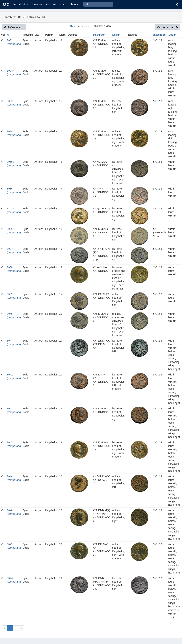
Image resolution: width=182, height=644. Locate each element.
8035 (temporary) (14, 231)
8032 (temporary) (14, 42)
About (74, 4)
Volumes (51, 4)
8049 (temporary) (14, 546)
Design (116, 35)
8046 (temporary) (14, 478)
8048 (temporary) (14, 512)
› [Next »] (22, 628)
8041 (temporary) (14, 342)
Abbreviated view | (81, 26)
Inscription (99, 35)
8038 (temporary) (14, 269)
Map (63, 4)
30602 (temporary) (14, 163)
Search (37, 4)
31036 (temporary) (14, 210)
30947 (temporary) (14, 72)
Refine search (14, 27)
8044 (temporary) (14, 580)
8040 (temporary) (14, 316)
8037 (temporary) (14, 251)
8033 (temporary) (14, 103)
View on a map (167, 27)
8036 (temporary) (14, 190)
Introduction (21, 4)
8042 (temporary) (14, 376)
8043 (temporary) (14, 410)
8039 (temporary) (14, 296)
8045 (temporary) (14, 444)
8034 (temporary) (14, 133)
